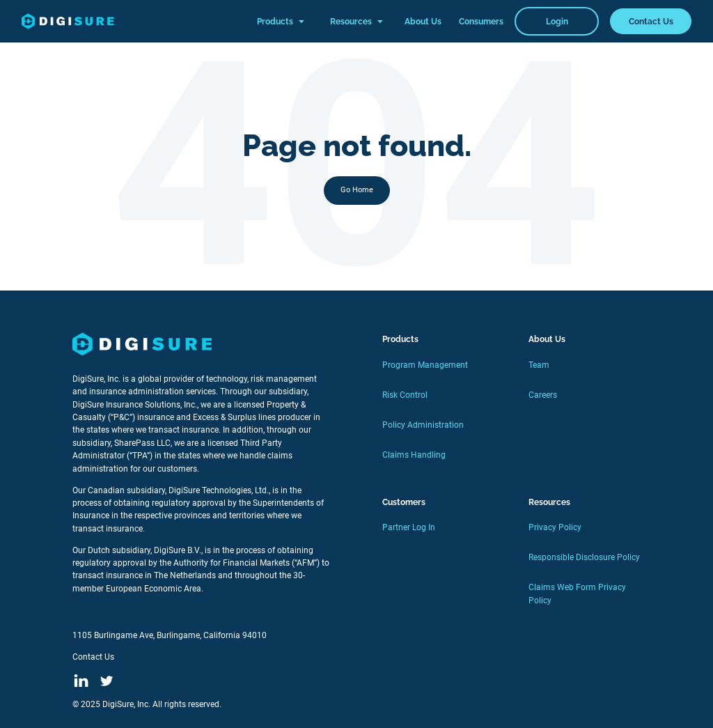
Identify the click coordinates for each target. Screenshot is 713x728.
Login (557, 21)
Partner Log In (409, 527)
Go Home (357, 190)
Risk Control (405, 395)
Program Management (425, 365)
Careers (543, 395)
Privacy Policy (555, 527)
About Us (423, 21)
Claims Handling (414, 455)
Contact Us (651, 21)
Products (281, 22)
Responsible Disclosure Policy (584, 557)
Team (539, 365)
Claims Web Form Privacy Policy (577, 594)
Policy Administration (423, 425)
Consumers (481, 21)
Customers (404, 502)
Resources (356, 22)
